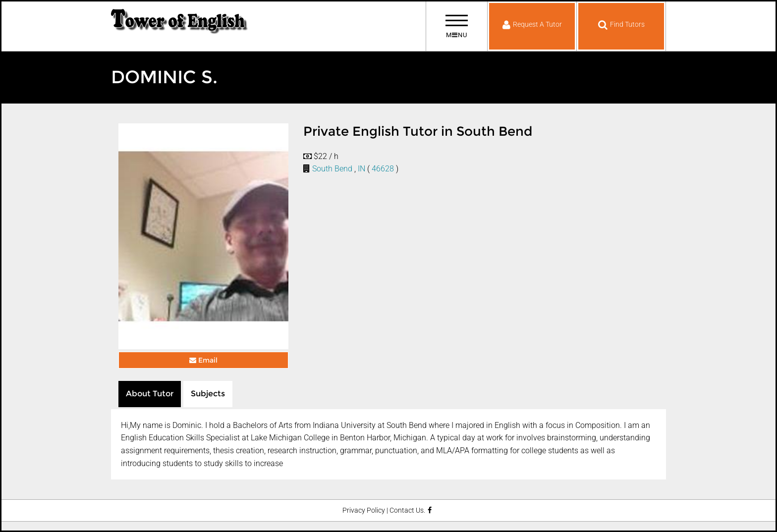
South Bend (332, 169)
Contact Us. (407, 510)
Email (203, 360)
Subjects (208, 394)
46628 (383, 169)
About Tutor (150, 394)
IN (361, 169)
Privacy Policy (364, 510)
